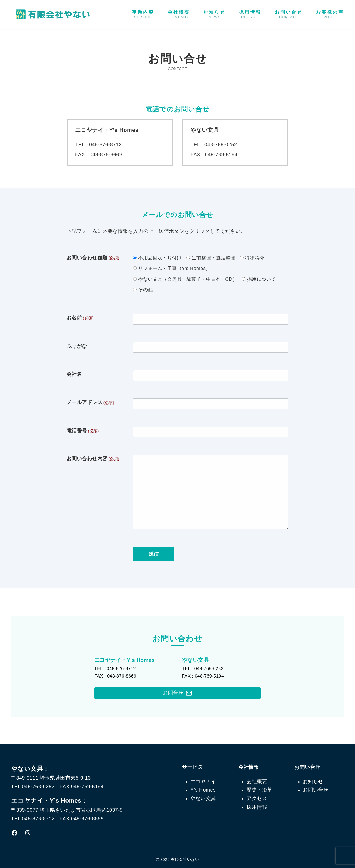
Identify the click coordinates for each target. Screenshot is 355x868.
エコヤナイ (203, 782)
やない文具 (203, 798)
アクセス (257, 798)
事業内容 (143, 15)
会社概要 (179, 15)
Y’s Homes (203, 790)
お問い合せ (289, 15)
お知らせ (214, 15)
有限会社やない (185, 859)
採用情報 (250, 15)
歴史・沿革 (259, 790)
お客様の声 (330, 15)
